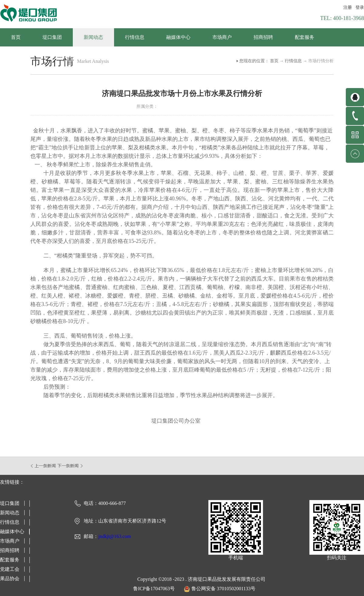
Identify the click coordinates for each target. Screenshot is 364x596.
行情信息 (293, 61)
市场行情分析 (321, 61)
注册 (348, 7)
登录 (360, 7)
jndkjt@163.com (115, 536)
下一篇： (70, 466)
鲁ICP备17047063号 (154, 589)
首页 (16, 37)
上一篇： (44, 466)
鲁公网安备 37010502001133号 (223, 589)
